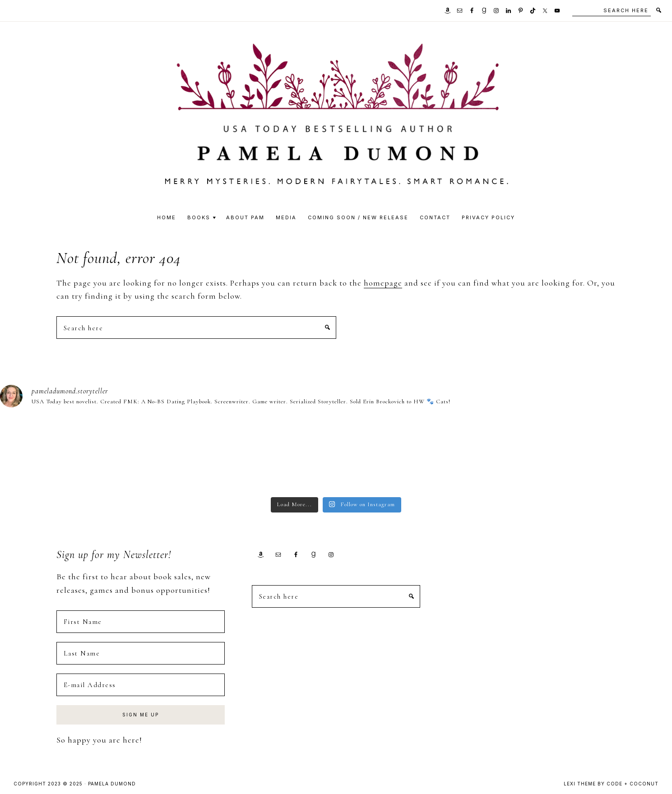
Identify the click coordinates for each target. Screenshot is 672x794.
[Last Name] (141, 653)
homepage (383, 283)
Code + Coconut (633, 784)
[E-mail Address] (141, 685)
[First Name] (141, 622)
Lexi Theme (580, 784)
